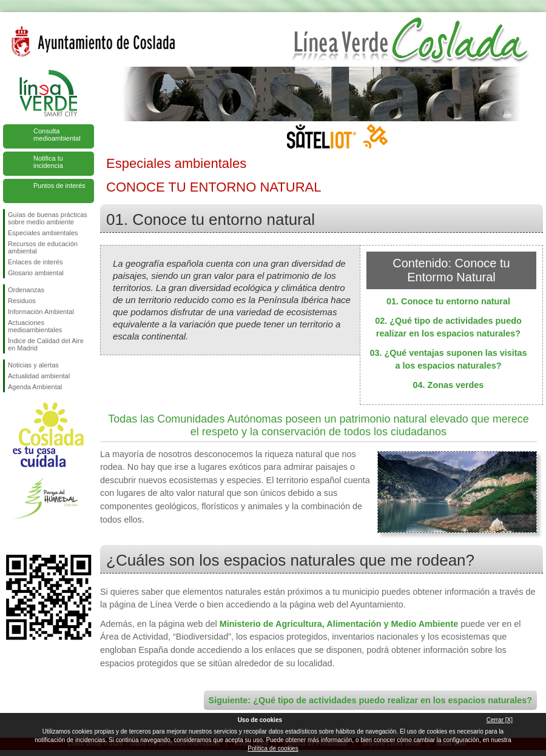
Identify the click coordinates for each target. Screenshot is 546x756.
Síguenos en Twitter (30, 535)
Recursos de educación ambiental (43, 247)
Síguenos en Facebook (10, 535)
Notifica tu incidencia (48, 162)
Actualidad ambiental (39, 376)
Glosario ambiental (36, 273)
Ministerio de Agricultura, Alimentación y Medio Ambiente (339, 624)
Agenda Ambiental (35, 387)
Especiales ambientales (43, 233)
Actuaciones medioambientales (35, 326)
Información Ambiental (41, 312)
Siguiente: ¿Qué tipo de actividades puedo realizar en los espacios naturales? (370, 700)
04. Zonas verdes (449, 385)
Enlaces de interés (35, 262)
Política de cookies (273, 748)
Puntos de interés (59, 186)
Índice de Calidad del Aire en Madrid (46, 344)
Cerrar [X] (500, 720)
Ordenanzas (26, 290)
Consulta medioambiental (57, 135)
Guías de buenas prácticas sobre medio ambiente (48, 218)
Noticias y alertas (33, 365)
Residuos (22, 301)
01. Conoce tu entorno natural (448, 301)
